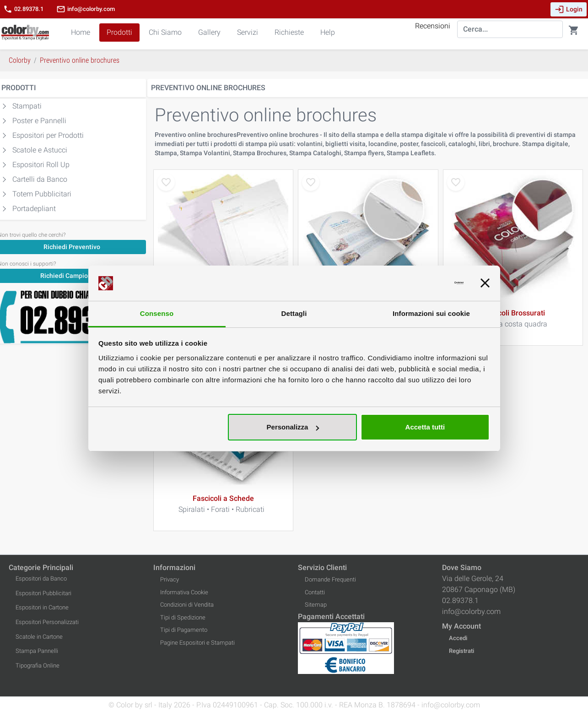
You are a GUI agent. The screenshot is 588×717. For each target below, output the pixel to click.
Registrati (461, 651)
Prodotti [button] (119, 32)
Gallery (209, 32)
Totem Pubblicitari (42, 194)
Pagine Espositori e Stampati (197, 643)
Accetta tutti (425, 427)
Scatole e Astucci (40, 150)
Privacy (170, 579)
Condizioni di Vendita (187, 605)
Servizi (248, 32)
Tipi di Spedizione (183, 617)
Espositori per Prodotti (48, 135)
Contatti (315, 592)
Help (328, 32)
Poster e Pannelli (39, 121)
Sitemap (316, 605)
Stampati (27, 106)
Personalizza (293, 427)
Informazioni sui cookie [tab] (431, 313)
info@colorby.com (86, 9)
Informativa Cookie (184, 592)
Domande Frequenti (330, 579)
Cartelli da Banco (40, 179)
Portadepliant (34, 209)
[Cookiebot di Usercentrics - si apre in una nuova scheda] (423, 283)
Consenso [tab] (157, 313)
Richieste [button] (289, 32)
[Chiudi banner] (485, 283)
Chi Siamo (165, 32)
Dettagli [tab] (294, 313)
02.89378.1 (23, 9)
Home (81, 32)
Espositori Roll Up (41, 165)
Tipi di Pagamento (184, 630)
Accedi (458, 638)
